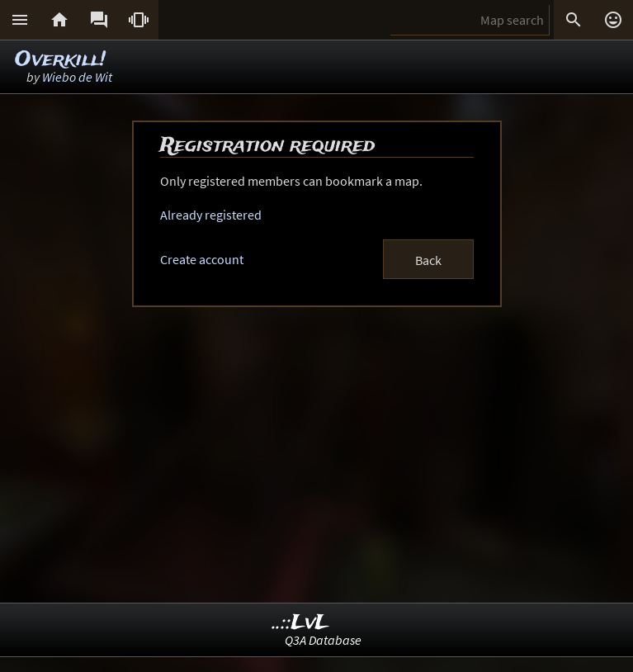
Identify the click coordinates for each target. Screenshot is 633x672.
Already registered (211, 215)
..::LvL (301, 623)
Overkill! (60, 60)
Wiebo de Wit (77, 77)
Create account (202, 259)
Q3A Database (323, 640)
